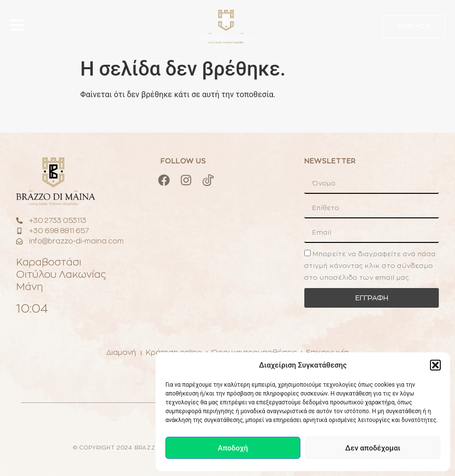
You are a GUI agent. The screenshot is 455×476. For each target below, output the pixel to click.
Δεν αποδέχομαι (373, 448)
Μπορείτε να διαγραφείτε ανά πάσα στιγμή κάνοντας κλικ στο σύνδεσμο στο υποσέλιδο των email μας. (370, 266)
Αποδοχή (233, 448)
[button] (435, 365)
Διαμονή (121, 353)
